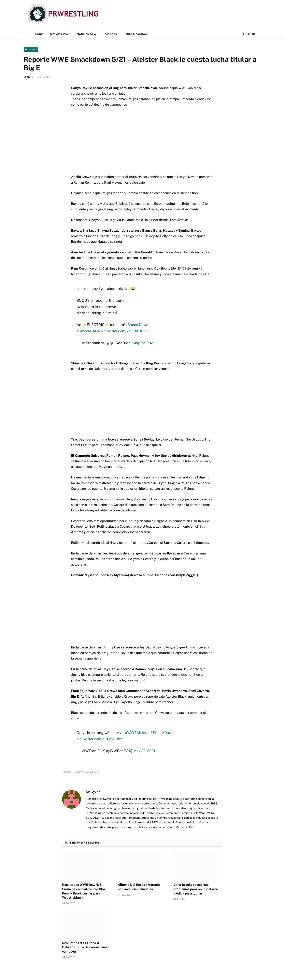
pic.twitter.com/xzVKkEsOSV (125, 331)
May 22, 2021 (144, 343)
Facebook (110, 34)
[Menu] (26, 34)
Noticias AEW (87, 34)
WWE (67, 772)
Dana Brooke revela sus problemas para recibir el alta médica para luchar (196, 889)
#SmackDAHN (89, 331)
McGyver (29, 77)
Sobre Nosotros (135, 34)
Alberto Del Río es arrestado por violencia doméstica (139, 887)
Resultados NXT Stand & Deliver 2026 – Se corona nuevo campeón (86, 947)
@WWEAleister (137, 733)
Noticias (31, 50)
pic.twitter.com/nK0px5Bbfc (100, 739)
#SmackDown (137, 325)
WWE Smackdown (87, 772)
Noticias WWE (60, 34)
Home (39, 34)
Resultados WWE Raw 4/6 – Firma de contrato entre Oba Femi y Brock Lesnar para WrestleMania (84, 891)
